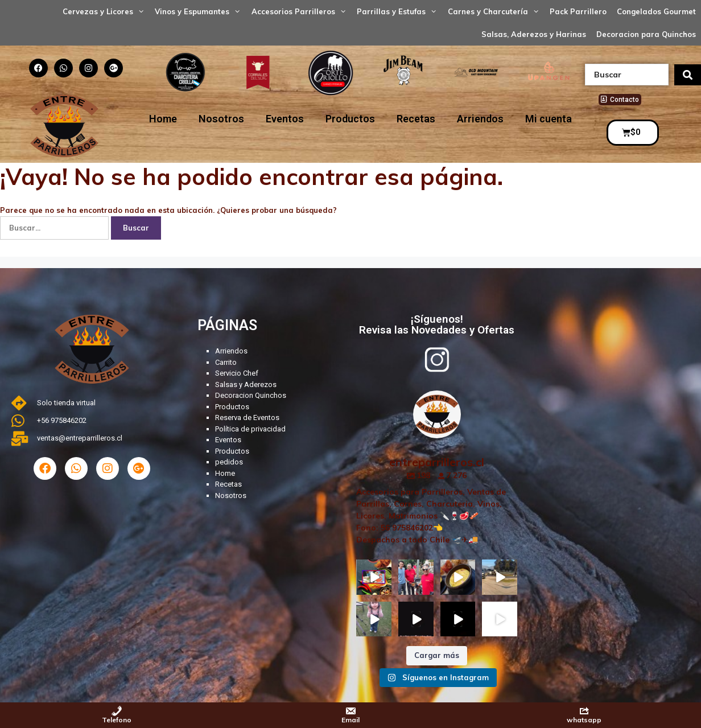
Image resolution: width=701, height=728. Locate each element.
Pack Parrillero (578, 11)
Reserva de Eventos (247, 418)
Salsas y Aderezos (246, 384)
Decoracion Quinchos (251, 395)
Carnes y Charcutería (496, 11)
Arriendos (480, 119)
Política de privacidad (250, 429)
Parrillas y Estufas (399, 11)
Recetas (416, 119)
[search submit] (688, 75)
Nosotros (221, 119)
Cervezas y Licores (106, 11)
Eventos (285, 119)
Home (163, 119)
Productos (350, 119)
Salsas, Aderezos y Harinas (534, 34)
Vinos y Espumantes (200, 11)
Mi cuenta (549, 119)
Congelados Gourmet (656, 11)
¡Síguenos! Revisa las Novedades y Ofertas (437, 324)
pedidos (229, 462)
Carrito (226, 362)
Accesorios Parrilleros (302, 11)
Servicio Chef (237, 373)
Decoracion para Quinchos (646, 34)
